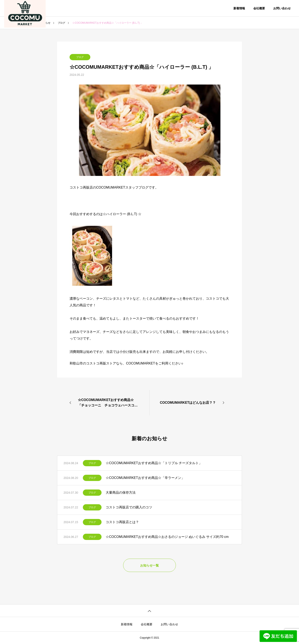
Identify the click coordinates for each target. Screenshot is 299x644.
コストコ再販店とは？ (122, 522)
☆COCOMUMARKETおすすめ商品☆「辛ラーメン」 (145, 478)
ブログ (80, 57)
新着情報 (239, 8)
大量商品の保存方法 (121, 493)
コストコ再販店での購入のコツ (129, 507)
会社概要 (259, 8)
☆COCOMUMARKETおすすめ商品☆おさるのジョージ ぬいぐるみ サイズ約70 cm (167, 537)
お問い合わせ (282, 8)
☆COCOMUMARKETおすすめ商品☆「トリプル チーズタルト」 (154, 463)
